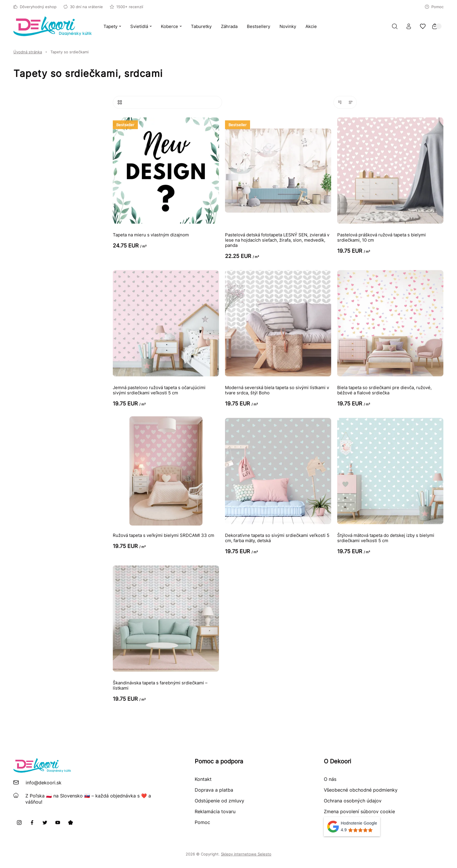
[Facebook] (32, 823)
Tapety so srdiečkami (70, 52)
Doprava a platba (214, 790)
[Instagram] (19, 823)
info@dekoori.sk (44, 783)
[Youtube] (58, 823)
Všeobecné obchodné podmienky (361, 790)
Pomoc (434, 7)
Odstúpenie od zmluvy (219, 801)
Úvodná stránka (28, 52)
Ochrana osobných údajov (353, 801)
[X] (45, 823)
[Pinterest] (71, 823)
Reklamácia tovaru (215, 811)
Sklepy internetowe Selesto (246, 854)
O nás (330, 779)
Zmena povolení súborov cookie (359, 811)
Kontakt (203, 779)
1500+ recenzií (126, 7)
